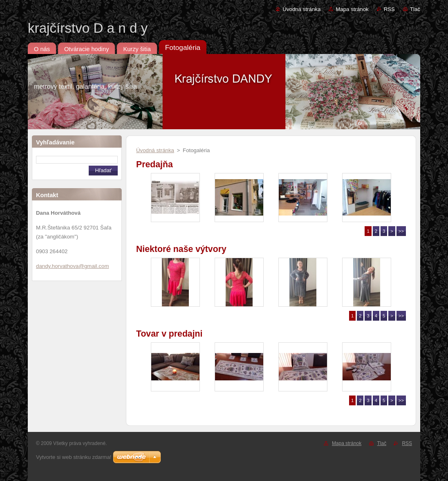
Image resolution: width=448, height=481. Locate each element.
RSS (389, 9)
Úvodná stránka (301, 9)
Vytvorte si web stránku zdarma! (74, 457)
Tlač (415, 9)
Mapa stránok (352, 9)
